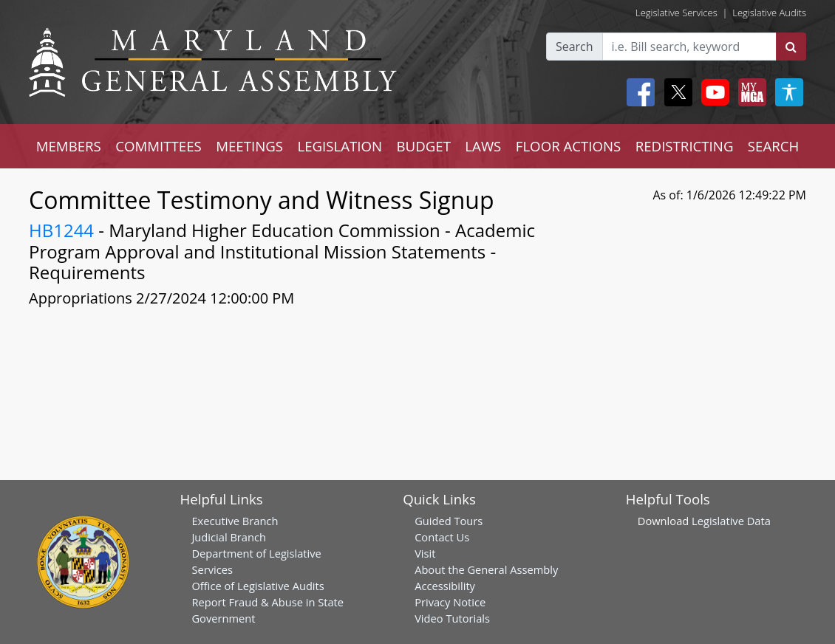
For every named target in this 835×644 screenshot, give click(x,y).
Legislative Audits (769, 13)
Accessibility (445, 586)
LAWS (483, 146)
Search (575, 47)
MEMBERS (69, 146)
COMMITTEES (159, 146)
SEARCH (773, 146)
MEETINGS (249, 146)
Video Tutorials (452, 618)
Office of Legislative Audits (258, 586)
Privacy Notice (450, 602)
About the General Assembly (486, 569)
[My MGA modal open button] (749, 92)
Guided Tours (449, 521)
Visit (425, 553)
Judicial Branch (229, 537)
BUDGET (424, 146)
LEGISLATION (340, 146)
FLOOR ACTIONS (569, 146)
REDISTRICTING (685, 146)
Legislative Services (676, 13)
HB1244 (61, 230)
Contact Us (442, 537)
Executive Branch (235, 521)
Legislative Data (731, 521)
